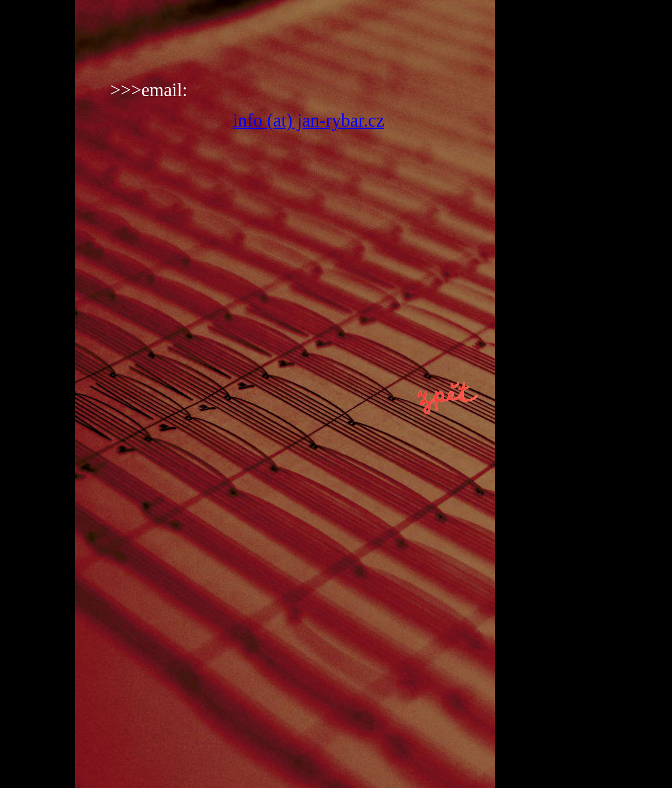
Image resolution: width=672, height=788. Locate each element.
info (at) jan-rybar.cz (308, 121)
